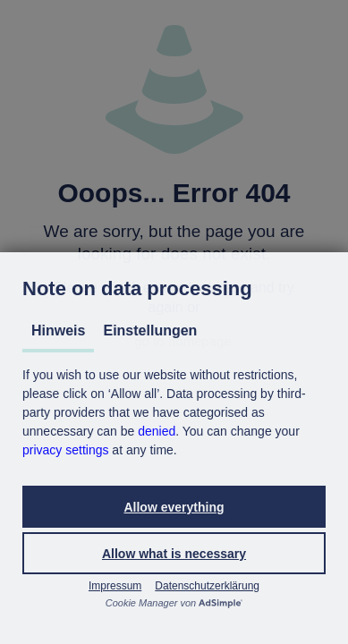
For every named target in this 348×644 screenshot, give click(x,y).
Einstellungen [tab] (150, 330)
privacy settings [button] (65, 450)
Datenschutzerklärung (207, 586)
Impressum (115, 586)
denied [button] (157, 431)
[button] (174, 507)
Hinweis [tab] (58, 330)
